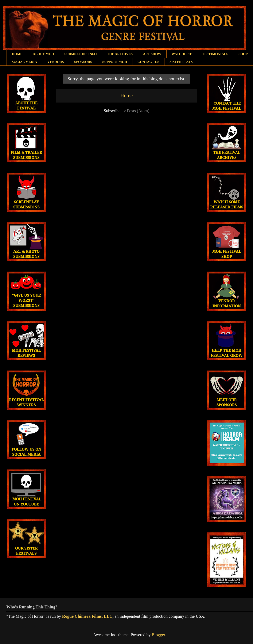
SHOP (243, 54)
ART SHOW (152, 54)
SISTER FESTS (181, 62)
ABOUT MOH (44, 54)
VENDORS (56, 62)
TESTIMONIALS (215, 54)
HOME (17, 54)
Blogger (158, 635)
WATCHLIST (182, 54)
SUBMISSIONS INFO (80, 54)
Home (127, 96)
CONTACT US (148, 62)
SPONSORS (83, 62)
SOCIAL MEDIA (24, 62)
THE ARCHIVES (120, 54)
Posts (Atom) (138, 111)
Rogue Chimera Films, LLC (87, 616)
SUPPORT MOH (115, 62)
